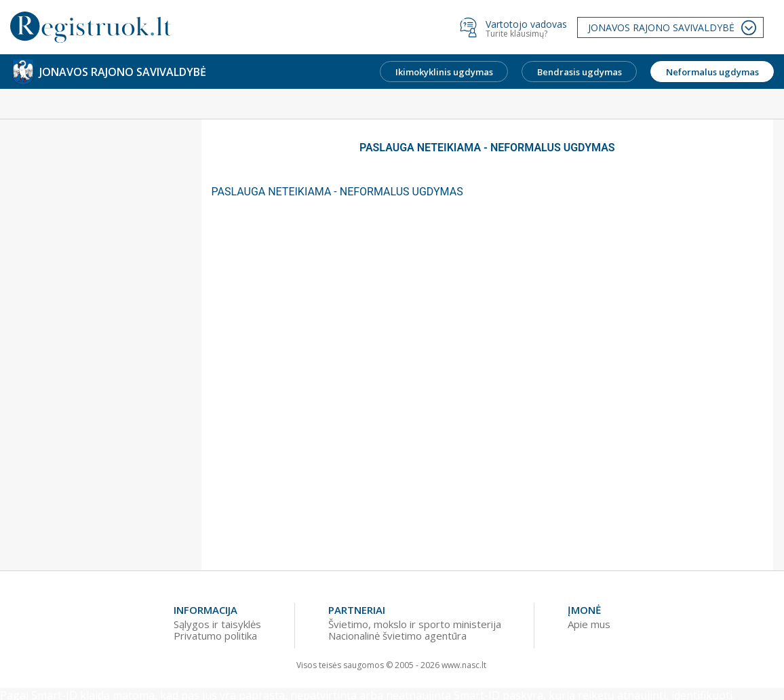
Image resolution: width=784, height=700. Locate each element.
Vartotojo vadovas (526, 24)
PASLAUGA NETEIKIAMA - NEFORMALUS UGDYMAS (337, 192)
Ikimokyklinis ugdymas (444, 72)
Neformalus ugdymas (712, 72)
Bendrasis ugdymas (580, 72)
